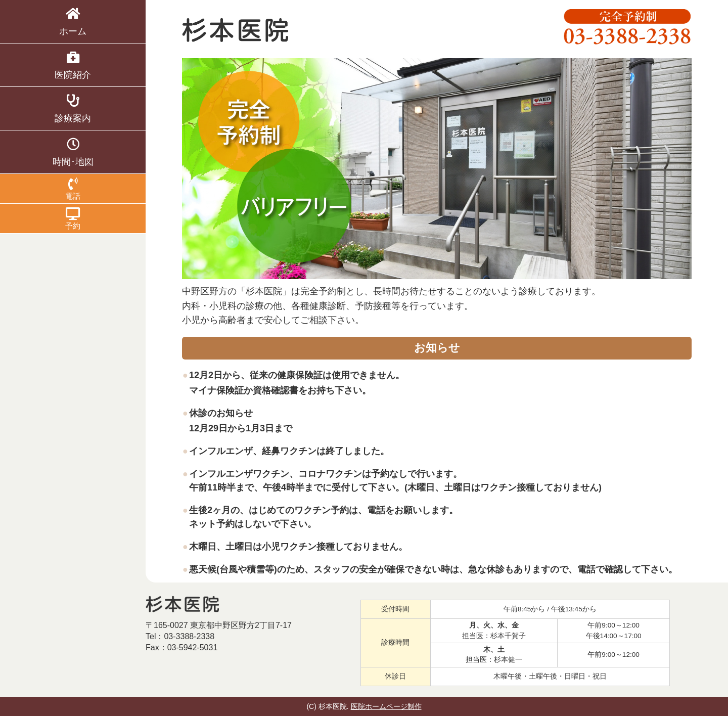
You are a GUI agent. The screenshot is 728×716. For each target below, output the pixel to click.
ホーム (73, 22)
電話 (73, 189)
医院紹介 (73, 65)
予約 (73, 219)
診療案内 (73, 109)
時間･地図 (73, 152)
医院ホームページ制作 (386, 706)
